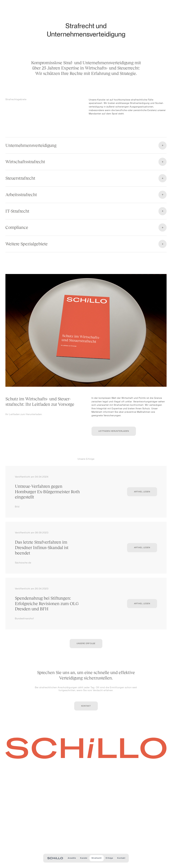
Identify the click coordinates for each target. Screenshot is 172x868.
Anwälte (72, 858)
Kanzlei (84, 858)
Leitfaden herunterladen (114, 431)
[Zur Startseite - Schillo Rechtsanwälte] (55, 858)
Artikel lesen (142, 492)
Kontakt (121, 858)
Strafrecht (97, 858)
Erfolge (109, 858)
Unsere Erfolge (86, 643)
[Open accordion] (86, 148)
